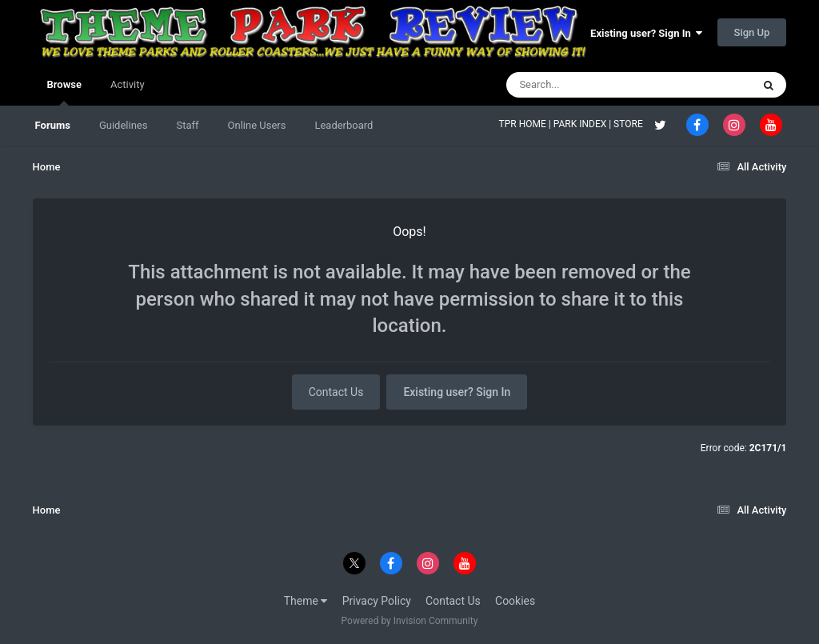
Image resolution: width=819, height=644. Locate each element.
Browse (64, 92)
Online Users (257, 125)
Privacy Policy (377, 601)
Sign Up (752, 32)
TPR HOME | (526, 124)
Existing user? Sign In (646, 33)
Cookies (515, 601)
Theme (306, 601)
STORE (629, 124)
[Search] (589, 85)
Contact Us (336, 392)
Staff (187, 125)
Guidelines (124, 125)
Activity (128, 84)
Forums (53, 125)
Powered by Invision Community (410, 621)
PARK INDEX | (583, 124)
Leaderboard (344, 125)
